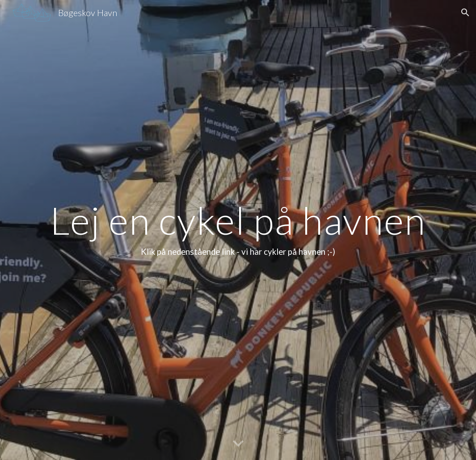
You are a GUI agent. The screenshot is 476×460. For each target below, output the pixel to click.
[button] (465, 13)
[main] (238, 230)
